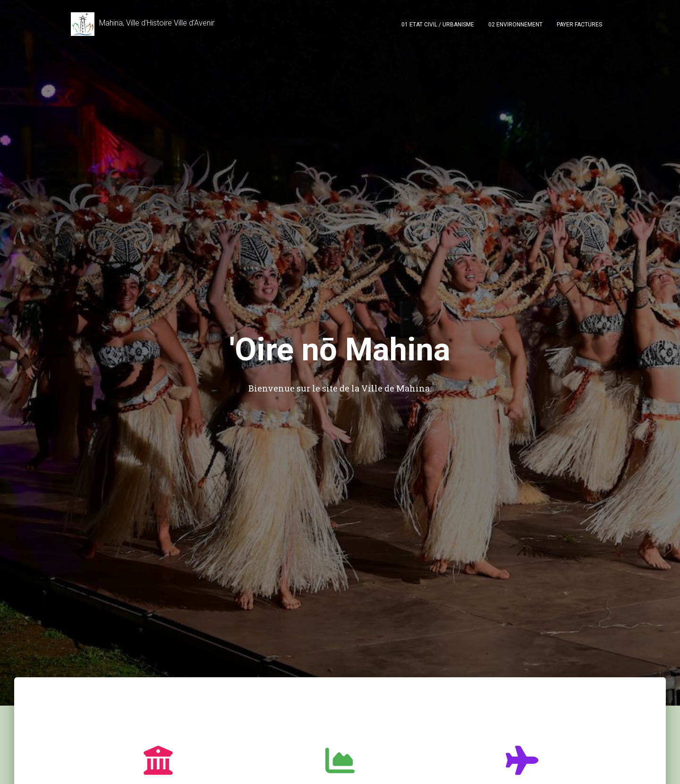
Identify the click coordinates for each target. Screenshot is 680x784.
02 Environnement (515, 25)
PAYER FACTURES (579, 25)
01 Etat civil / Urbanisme (438, 25)
